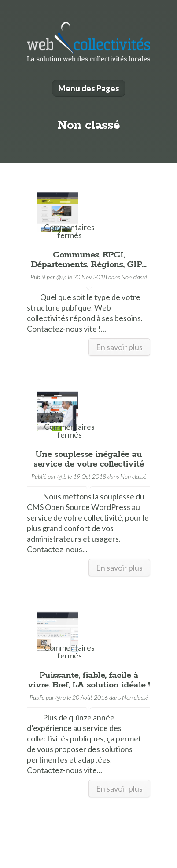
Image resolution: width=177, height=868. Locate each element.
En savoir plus (119, 347)
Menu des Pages (89, 88)
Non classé (134, 277)
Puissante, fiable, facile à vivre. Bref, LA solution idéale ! (89, 680)
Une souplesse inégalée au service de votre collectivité (88, 459)
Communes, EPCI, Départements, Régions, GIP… (88, 260)
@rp (61, 277)
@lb (62, 476)
